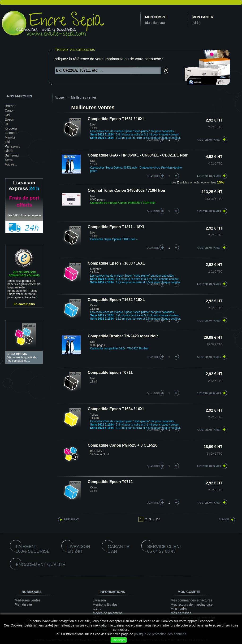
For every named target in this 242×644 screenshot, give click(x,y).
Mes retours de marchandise (192, 605)
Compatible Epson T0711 (110, 372)
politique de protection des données (160, 634)
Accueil (60, 97)
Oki (7, 142)
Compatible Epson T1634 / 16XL (116, 409)
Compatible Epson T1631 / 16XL (116, 119)
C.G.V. (97, 609)
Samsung (12, 155)
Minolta (10, 137)
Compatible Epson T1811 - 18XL (116, 227)
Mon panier (203, 17)
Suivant (224, 520)
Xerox (9, 160)
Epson (9, 119)
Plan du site (23, 605)
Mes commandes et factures (191, 600)
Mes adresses (181, 613)
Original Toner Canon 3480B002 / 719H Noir (127, 190)
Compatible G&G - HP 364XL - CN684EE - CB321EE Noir (138, 155)
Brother (10, 106)
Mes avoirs (179, 609)
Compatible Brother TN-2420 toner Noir (123, 336)
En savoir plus (24, 304)
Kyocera (11, 128)
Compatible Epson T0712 (110, 482)
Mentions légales (105, 605)
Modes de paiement (107, 613)
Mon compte (156, 17)
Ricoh (9, 151)
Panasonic (12, 146)
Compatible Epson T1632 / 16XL (116, 300)
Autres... (11, 164)
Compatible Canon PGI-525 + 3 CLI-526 (123, 445)
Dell (8, 115)
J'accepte (119, 640)
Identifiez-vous (156, 23)
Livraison (99, 600)
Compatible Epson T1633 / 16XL (116, 263)
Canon (10, 110)
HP (7, 124)
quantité (153, 140)
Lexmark (11, 133)
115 (158, 519)
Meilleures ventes (28, 600)
